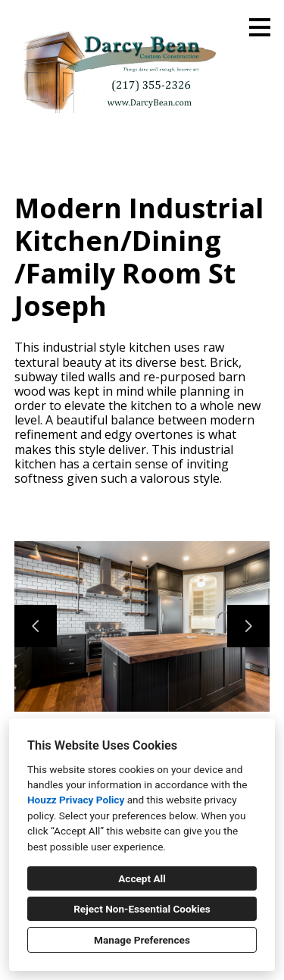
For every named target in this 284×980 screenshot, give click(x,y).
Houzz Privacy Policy (76, 800)
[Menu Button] (260, 27)
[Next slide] (248, 626)
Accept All (142, 878)
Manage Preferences (142, 940)
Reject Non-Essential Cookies (142, 909)
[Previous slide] (36, 626)
